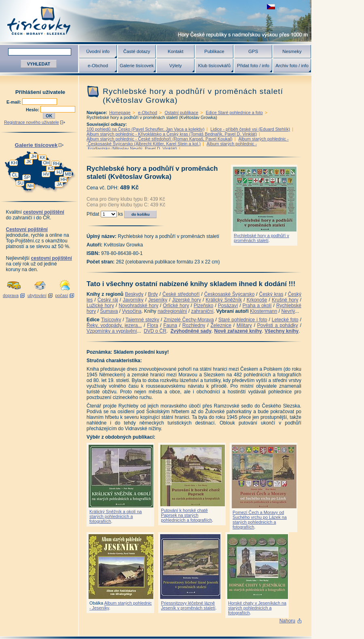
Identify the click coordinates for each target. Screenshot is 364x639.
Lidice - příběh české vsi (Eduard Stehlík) (250, 129)
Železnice (221, 325)
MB (68, 174)
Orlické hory (176, 306)
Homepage (120, 113)
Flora (153, 325)
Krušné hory (285, 300)
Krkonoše (257, 300)
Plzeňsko (204, 306)
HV (46, 174)
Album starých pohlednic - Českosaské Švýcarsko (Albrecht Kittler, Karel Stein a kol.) (188, 141)
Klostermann (263, 311)
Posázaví (228, 306)
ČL (15, 175)
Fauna (170, 325)
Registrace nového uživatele (32, 122)
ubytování (37, 295)
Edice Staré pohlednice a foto (234, 113)
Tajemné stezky (142, 320)
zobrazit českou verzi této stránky (271, 7)
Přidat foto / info (253, 66)
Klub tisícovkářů (214, 66)
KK (42, 157)
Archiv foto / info (292, 66)
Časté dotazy (137, 51)
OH (46, 163)
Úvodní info (98, 51)
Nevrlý (288, 311)
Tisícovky (111, 320)
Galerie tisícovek (137, 66)
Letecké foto (285, 320)
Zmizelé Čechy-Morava (189, 320)
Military (244, 325)
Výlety (175, 66)
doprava (11, 295)
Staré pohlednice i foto (243, 320)
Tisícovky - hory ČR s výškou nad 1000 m (156, 21)
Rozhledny (194, 325)
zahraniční (202, 311)
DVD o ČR (155, 331)
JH (34, 156)
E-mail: (14, 102)
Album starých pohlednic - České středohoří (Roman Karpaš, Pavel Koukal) (160, 139)
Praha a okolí (257, 306)
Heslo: (33, 110)
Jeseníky (158, 300)
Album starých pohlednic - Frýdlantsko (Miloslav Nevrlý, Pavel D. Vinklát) (172, 146)
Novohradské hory (138, 306)
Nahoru (287, 621)
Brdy (153, 294)
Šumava (109, 311)
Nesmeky (292, 51)
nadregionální (172, 311)
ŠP (27, 177)
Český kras (271, 294)
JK (29, 161)
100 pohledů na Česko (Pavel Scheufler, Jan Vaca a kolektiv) (146, 129)
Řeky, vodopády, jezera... (114, 325)
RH (56, 163)
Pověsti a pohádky (278, 325)
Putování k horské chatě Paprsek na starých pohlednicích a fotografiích (186, 515)
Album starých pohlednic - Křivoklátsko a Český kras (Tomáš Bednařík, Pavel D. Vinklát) (172, 134)
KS (51, 168)
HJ (59, 172)
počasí (62, 295)
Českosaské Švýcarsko (230, 294)
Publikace (214, 51)
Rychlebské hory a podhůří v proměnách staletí (261, 238)
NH (31, 186)
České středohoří (181, 294)
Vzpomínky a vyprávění (112, 331)
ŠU (20, 183)
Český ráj (108, 300)
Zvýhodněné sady (191, 331)
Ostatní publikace (181, 113)
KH (14, 163)
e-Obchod (98, 66)
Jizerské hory (186, 300)
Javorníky (133, 300)
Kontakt (176, 51)
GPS (253, 51)
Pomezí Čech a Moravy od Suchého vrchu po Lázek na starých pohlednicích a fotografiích (260, 520)
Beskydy (134, 294)
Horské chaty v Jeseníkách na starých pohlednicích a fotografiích (257, 608)
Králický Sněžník (224, 300)
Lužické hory (100, 306)
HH (64, 179)
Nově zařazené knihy (238, 331)
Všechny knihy (281, 331)
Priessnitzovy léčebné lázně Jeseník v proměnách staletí (188, 605)
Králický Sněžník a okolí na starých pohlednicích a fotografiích (116, 516)
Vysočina (131, 311)
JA (59, 184)
